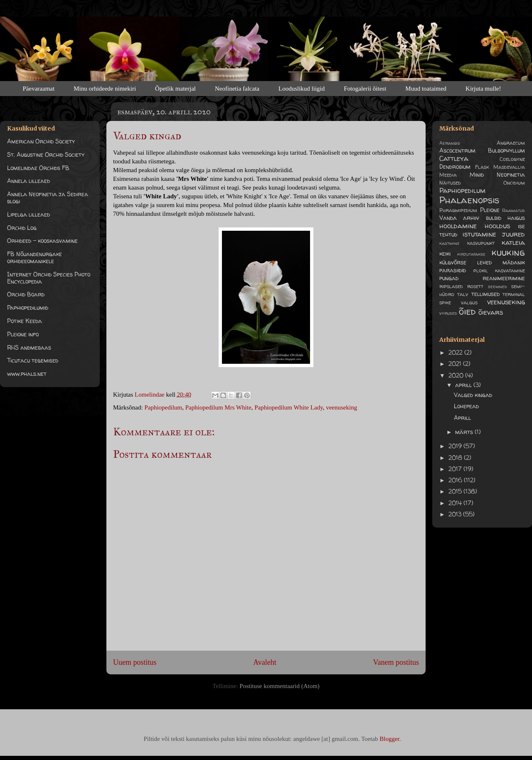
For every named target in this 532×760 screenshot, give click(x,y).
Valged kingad (473, 395)
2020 (457, 375)
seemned (498, 286)
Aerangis (450, 143)
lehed (484, 262)
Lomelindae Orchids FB (38, 168)
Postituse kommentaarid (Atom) (279, 686)
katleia (513, 242)
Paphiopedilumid (28, 307)
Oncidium (514, 183)
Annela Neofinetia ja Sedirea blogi (48, 197)
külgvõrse (453, 262)
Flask (482, 167)
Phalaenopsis (469, 200)
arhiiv (471, 218)
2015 (456, 491)
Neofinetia (511, 174)
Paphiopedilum (163, 407)
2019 (456, 446)
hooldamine (458, 226)
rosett (475, 286)
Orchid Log (22, 228)
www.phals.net (27, 374)
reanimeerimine (504, 278)
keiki (445, 253)
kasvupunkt (481, 243)
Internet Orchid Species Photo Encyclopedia (49, 278)
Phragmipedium (458, 210)
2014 (456, 503)
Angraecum (511, 143)
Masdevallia (509, 167)
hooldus (497, 226)
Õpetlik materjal (175, 89)
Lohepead (466, 406)
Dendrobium (455, 167)
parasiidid (453, 270)
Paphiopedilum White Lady (289, 407)
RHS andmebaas (29, 347)
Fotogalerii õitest (365, 89)
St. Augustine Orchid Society (46, 154)
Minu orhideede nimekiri (105, 89)
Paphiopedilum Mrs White (218, 407)
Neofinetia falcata (237, 89)
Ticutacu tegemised (33, 360)
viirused (448, 313)
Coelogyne (512, 159)
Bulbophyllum (506, 150)
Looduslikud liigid (302, 89)
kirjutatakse (471, 254)
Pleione (490, 210)
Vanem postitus (396, 662)
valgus (469, 302)
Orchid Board (26, 294)
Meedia (448, 175)
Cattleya (454, 158)
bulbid (494, 218)
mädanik (514, 262)
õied (467, 311)
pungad (449, 278)
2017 (456, 469)
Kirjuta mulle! (483, 89)
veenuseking (341, 407)
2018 (456, 458)
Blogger (389, 739)
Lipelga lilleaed (28, 214)
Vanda (448, 218)
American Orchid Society (41, 141)
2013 (456, 514)
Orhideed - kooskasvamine (42, 241)
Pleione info (23, 334)
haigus (516, 218)
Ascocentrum (457, 150)
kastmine (449, 243)
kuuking (508, 252)
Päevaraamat (39, 89)
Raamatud (514, 210)
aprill (464, 385)
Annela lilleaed (28, 181)
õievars (491, 312)
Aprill (462, 418)
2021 (456, 364)
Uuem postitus (135, 662)
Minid (477, 174)
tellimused (485, 294)
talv (463, 294)
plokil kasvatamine (499, 270)
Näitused (450, 183)
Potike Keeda (25, 321)
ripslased (451, 286)
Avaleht (265, 662)
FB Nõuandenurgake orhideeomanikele (34, 257)
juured (514, 234)
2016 (456, 480)
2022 (456, 352)
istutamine (479, 234)
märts (465, 432)
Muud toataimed (426, 89)
